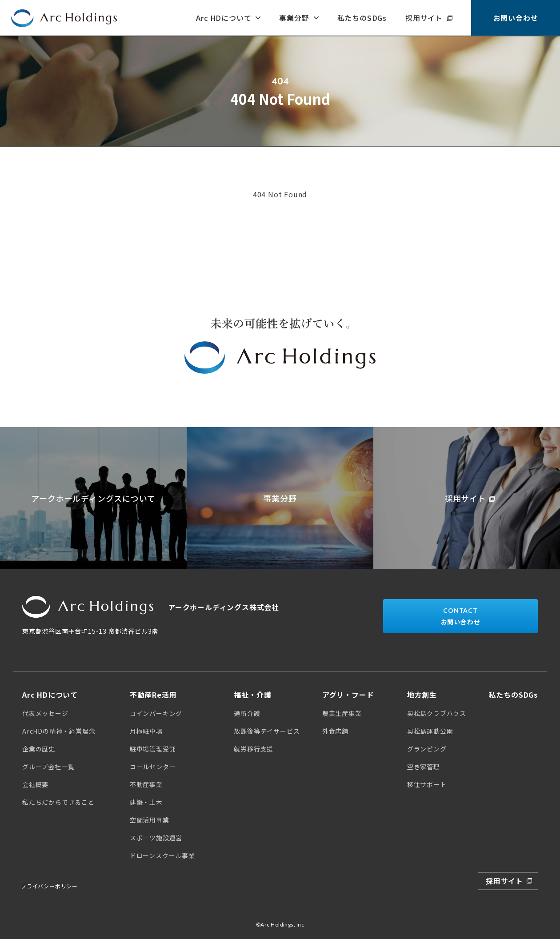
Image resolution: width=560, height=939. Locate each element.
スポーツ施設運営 (156, 838)
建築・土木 (146, 802)
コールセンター (153, 767)
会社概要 (35, 784)
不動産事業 (146, 784)
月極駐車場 (146, 731)
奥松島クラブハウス (437, 713)
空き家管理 (424, 767)
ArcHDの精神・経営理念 (59, 731)
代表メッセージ (45, 713)
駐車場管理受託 (153, 749)
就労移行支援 (254, 749)
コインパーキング (156, 713)
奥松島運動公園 (430, 731)
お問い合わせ (516, 18)
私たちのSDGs (362, 18)
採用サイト (424, 18)
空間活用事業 (150, 820)
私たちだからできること (58, 802)
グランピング (427, 749)
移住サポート (427, 784)
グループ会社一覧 (48, 767)
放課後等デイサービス (267, 731)
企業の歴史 (39, 749)
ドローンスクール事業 (162, 855)
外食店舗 (335, 731)
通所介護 (247, 713)
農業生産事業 (342, 713)
